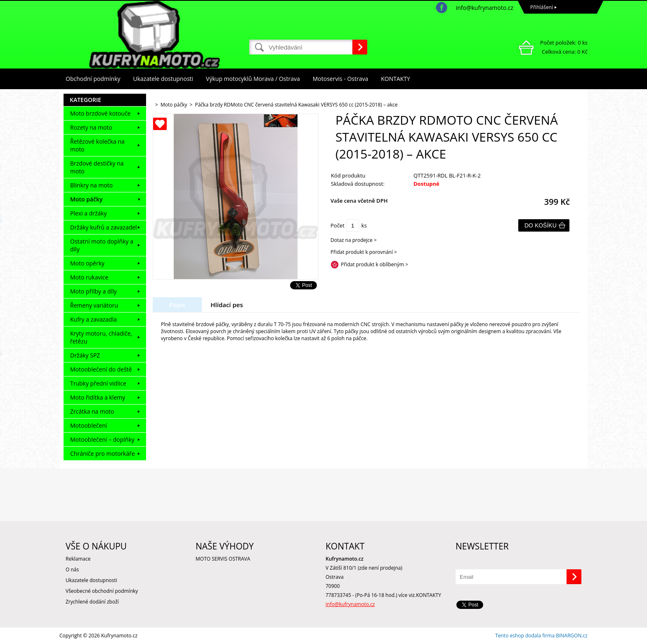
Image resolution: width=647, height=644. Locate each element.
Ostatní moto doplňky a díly (102, 245)
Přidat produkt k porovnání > (364, 252)
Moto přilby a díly (93, 291)
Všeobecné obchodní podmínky (102, 591)
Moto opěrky (87, 263)
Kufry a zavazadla (93, 319)
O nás (72, 569)
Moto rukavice (89, 277)
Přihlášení (542, 7)
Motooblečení (89, 425)
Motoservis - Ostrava (340, 79)
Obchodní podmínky (93, 79)
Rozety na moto (91, 127)
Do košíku (541, 225)
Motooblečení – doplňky (102, 439)
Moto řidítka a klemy (98, 397)
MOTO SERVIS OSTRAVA (223, 559)
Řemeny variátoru (94, 305)
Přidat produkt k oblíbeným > (374, 264)
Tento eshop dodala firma (525, 636)
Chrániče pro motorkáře (103, 453)
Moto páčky (86, 199)
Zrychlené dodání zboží (92, 602)
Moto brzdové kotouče (100, 113)
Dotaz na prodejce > (354, 240)
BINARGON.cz (572, 636)
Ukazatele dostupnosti (163, 79)
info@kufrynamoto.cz (485, 8)
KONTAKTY (396, 79)
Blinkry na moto (91, 185)
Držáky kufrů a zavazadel (104, 227)
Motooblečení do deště (101, 369)
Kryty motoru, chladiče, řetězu (101, 337)
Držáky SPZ (85, 355)
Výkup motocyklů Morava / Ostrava (253, 79)
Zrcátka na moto (92, 411)
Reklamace (78, 559)
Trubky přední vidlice (98, 383)
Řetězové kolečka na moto (97, 145)
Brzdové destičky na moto (97, 167)
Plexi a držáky (89, 213)
